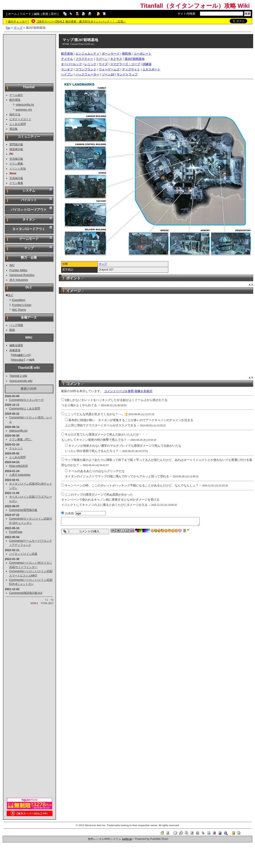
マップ (18, 28)
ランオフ (67, 69)
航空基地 (67, 54)
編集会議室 (16, 345)
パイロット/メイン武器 (23, 554)
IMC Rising (19, 310)
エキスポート (151, 69)
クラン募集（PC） (21, 439)
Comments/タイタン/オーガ (26, 400)
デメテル (67, 59)
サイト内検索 (186, 14)
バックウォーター (87, 74)
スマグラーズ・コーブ (125, 64)
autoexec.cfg (24, 110)
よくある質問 (18, 124)
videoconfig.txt (25, 105)
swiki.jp (127, 839)
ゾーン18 (108, 74)
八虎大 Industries (20, 475)
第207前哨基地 (135, 59)
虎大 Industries (19, 280)
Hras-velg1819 (18, 466)
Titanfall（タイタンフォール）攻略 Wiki (195, 6)
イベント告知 (18, 169)
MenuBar (18, 360)
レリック (90, 64)
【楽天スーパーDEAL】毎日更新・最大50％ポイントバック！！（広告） (81, 21)
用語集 (13, 129)
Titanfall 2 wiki (18, 376)
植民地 (127, 54)
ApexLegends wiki (21, 381)
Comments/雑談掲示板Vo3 (26, 593)
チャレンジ (16, 448)
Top (8, 28)
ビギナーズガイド (20, 119)
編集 (37, 14)
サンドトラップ (127, 74)
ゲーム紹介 (16, 95)
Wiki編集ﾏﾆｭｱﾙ (21, 355)
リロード (25, 14)
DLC (10, 295)
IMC (12, 265)
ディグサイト (131, 69)
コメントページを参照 (119, 391)
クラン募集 (16, 164)
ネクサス (116, 59)
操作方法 (15, 114)
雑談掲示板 (16, 149)
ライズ (103, 64)
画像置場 (15, 350)
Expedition (19, 300)
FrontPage (16, 532)
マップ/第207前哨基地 (80, 40)
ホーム (12, 14)
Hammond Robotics (22, 275)
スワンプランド (86, 69)
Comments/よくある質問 (25, 409)
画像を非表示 (143, 391)
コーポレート (142, 54)
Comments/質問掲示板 (23, 510)
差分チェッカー (18, 21)
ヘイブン (67, 74)
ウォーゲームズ (109, 69)
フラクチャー (84, 59)
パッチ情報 (16, 325)
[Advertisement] (30, 58)
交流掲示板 (16, 159)
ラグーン (102, 59)
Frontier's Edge (21, 305)
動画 (12, 330)
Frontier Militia (18, 270)
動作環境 (15, 100)
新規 (45, 14)
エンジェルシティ (87, 54)
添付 (54, 14)
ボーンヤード (111, 54)
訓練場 (147, 64)
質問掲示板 (16, 144)
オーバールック (71, 64)
